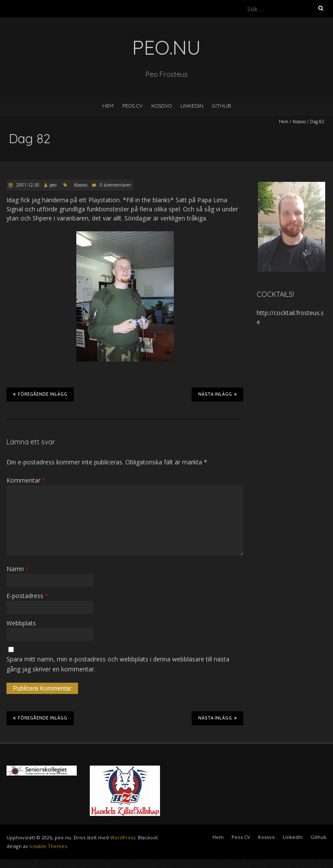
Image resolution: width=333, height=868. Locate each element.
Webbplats (21, 623)
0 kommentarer (115, 185)
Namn (18, 569)
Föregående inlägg (40, 394)
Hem (108, 106)
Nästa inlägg (217, 394)
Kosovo (162, 106)
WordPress (123, 837)
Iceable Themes (48, 846)
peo (53, 185)
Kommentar (26, 480)
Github (221, 106)
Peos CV (132, 106)
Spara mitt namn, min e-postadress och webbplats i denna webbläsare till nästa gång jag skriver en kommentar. (118, 664)
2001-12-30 (27, 185)
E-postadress (27, 596)
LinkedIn (192, 106)
